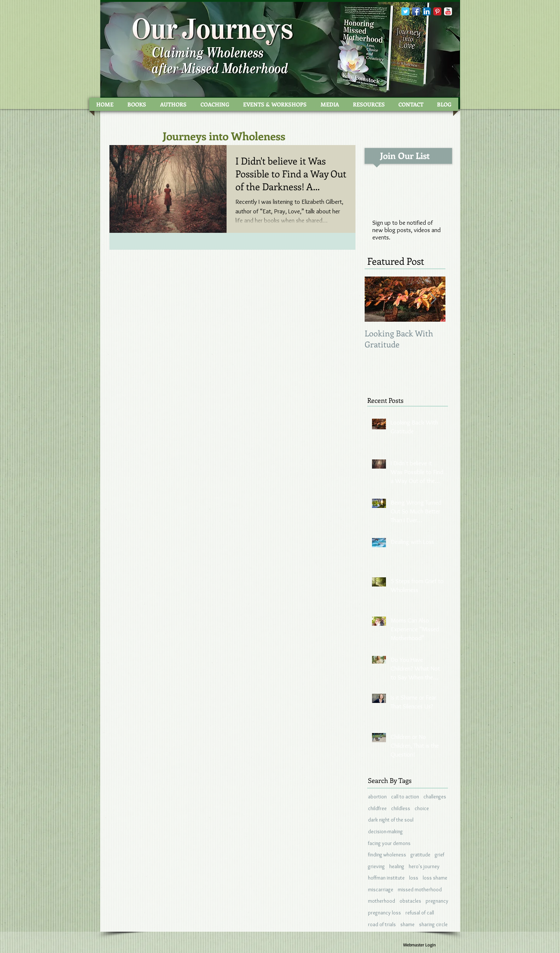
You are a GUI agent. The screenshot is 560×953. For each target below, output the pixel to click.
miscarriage (381, 889)
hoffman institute (386, 878)
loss (414, 878)
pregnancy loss (384, 913)
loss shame (435, 878)
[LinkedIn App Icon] (427, 11)
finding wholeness (387, 855)
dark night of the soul (391, 820)
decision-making (385, 831)
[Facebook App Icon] (416, 11)
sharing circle (433, 924)
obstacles (410, 901)
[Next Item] (434, 299)
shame (407, 924)
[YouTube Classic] (448, 11)
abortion (377, 797)
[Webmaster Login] (420, 945)
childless (401, 808)
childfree (377, 808)
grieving (376, 866)
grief (440, 855)
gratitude (420, 855)
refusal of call (420, 913)
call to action (405, 797)
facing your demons (389, 843)
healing (397, 866)
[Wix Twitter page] (405, 11)
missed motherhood (420, 889)
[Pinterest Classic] (437, 11)
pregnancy (437, 901)
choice (422, 808)
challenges (435, 797)
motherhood (382, 901)
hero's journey (424, 866)
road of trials (382, 924)
